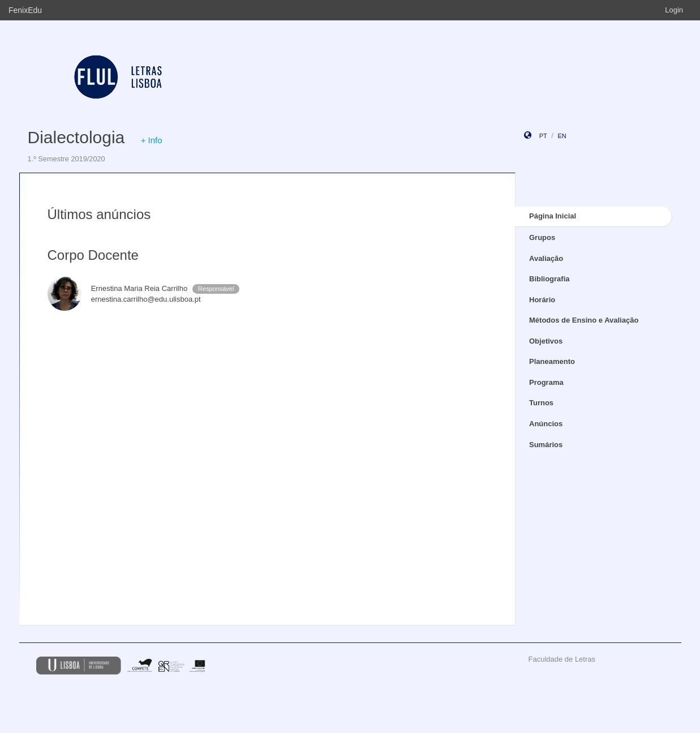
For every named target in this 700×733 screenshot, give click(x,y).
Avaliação (546, 258)
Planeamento (552, 361)
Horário (542, 300)
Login (674, 10)
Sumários (546, 445)
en (562, 136)
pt (543, 136)
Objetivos (546, 341)
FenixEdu (25, 10)
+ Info (152, 140)
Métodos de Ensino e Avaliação (584, 320)
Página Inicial (553, 216)
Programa (546, 382)
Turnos (541, 403)
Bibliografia (549, 279)
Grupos (542, 237)
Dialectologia (76, 137)
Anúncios (546, 424)
